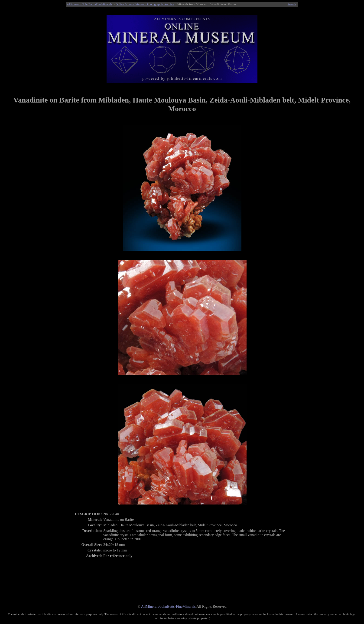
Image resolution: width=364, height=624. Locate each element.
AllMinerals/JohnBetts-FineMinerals (90, 4)
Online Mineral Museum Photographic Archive (145, 4)
